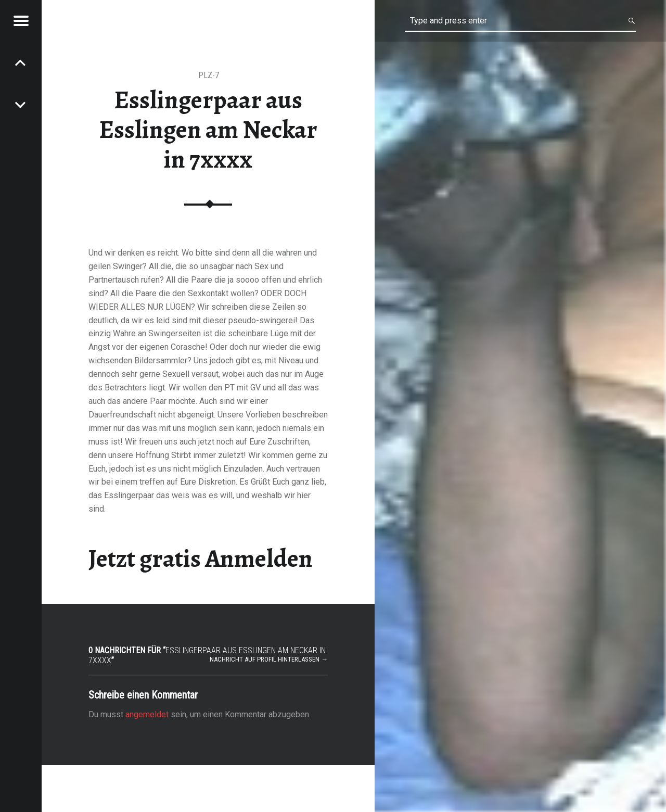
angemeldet (147, 714)
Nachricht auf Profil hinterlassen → (269, 659)
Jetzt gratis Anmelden (201, 559)
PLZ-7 (209, 75)
